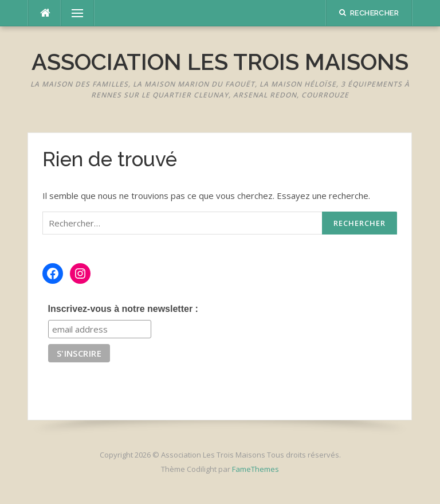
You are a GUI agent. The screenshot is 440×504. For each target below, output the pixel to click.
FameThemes (256, 469)
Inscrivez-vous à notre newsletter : (123, 309)
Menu (72, 13)
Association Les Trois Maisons (220, 62)
